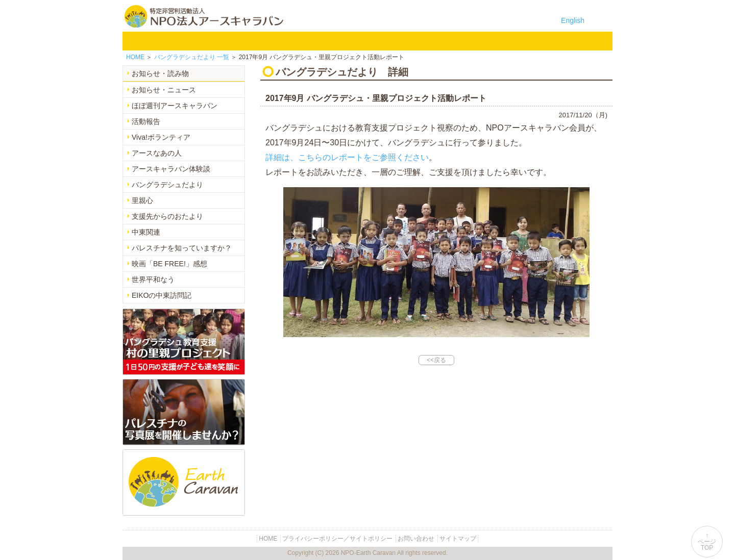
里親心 (142, 200)
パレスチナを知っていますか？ (182, 248)
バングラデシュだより (167, 185)
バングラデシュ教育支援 (267, 41)
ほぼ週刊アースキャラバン (175, 106)
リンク (586, 41)
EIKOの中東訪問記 (162, 295)
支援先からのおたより (167, 216)
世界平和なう (153, 279)
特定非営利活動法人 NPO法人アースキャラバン (204, 16)
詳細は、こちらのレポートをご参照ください (347, 157)
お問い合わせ (533, 41)
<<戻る (436, 360)
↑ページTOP (707, 542)
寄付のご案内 (480, 41)
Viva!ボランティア (161, 137)
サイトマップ (458, 539)
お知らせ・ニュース (164, 90)
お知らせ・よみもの (427, 41)
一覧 (192, 57)
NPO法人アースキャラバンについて (196, 41)
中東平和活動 (374, 41)
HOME (137, 41)
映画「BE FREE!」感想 (169, 264)
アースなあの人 (157, 153)
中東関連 (146, 232)
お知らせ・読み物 (160, 73)
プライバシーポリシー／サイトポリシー (337, 539)
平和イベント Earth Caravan (321, 41)
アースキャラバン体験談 (171, 169)
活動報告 (146, 121)
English (573, 20)
